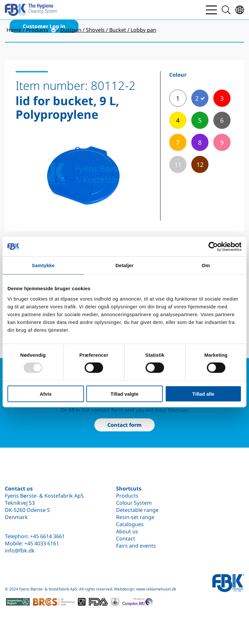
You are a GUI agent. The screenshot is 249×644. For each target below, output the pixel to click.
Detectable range (137, 510)
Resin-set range (135, 517)
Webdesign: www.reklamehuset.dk (145, 589)
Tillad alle (203, 394)
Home (14, 30)
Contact (126, 539)
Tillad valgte (124, 394)
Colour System (134, 503)
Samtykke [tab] (43, 265)
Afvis (46, 394)
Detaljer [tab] (124, 265)
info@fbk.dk (20, 551)
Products (127, 496)
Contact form (124, 425)
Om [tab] (206, 265)
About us (127, 531)
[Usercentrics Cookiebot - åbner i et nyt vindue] (213, 247)
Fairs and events (136, 546)
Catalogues (130, 524)
